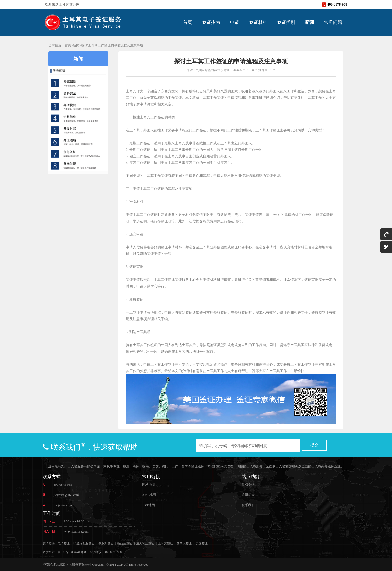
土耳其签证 (165, 543)
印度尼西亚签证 (84, 543)
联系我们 (248, 505)
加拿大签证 (184, 543)
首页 (188, 22)
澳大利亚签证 (145, 543)
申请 (235, 22)
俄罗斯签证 (106, 543)
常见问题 (333, 22)
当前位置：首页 (60, 45)
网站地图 (149, 485)
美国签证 (202, 543)
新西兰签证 (125, 543)
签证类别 (286, 22)
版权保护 (248, 485)
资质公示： (50, 552)
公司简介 (248, 495)
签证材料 (258, 22)
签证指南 (211, 22)
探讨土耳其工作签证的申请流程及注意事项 (112, 45)
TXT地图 (149, 505)
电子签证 (64, 543)
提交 (314, 445)
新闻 (310, 22)
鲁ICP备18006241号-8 (72, 552)
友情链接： (50, 543)
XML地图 (149, 495)
